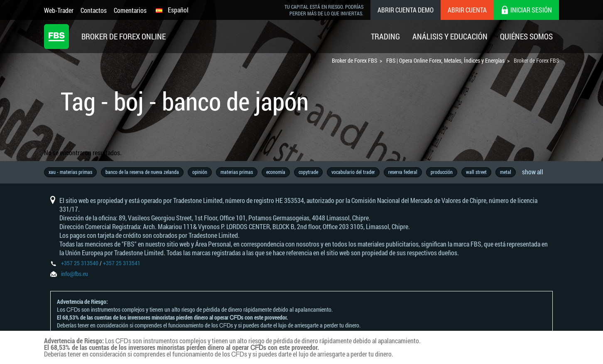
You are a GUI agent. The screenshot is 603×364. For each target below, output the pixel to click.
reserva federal (403, 172)
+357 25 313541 (122, 263)
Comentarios (130, 10)
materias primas (237, 172)
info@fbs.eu (75, 274)
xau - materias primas (70, 172)
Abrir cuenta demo (406, 10)
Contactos (94, 10)
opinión (200, 172)
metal (506, 172)
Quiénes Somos (526, 36)
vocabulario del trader (353, 172)
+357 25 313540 (80, 263)
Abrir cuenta (467, 10)
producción (442, 172)
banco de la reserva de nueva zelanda (142, 172)
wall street (476, 172)
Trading (385, 36)
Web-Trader (59, 10)
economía (276, 172)
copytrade (308, 172)
